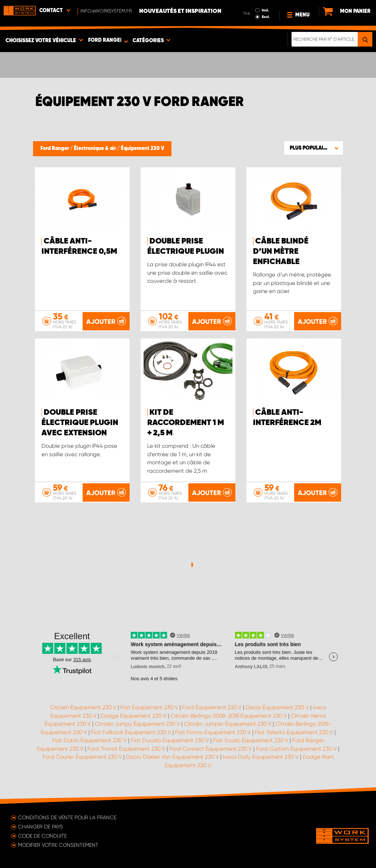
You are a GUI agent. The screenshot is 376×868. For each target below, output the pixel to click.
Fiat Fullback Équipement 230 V (131, 732)
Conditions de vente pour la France (67, 817)
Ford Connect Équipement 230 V (211, 749)
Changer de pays (40, 827)
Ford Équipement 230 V (212, 707)
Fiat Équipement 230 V (149, 707)
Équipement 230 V (142, 149)
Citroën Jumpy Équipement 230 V (137, 724)
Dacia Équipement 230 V (277, 707)
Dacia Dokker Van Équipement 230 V (172, 757)
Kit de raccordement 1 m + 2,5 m (186, 423)
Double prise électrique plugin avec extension (80, 423)
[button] (314, 148)
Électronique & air (95, 149)
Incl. (265, 10)
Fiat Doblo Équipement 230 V (89, 740)
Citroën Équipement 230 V (83, 707)
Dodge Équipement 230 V (133, 716)
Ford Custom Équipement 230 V (296, 749)
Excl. (266, 17)
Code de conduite (42, 836)
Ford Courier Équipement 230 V (82, 757)
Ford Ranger (55, 149)
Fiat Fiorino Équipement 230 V (213, 732)
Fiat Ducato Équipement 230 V (170, 740)
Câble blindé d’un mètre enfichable (281, 252)
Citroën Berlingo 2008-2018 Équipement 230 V (229, 716)
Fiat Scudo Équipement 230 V (251, 740)
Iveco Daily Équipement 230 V (261, 757)
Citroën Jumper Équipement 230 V (228, 724)
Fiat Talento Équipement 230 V (294, 732)
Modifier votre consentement (58, 845)
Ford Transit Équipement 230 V (126, 749)
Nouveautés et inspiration (180, 11)
